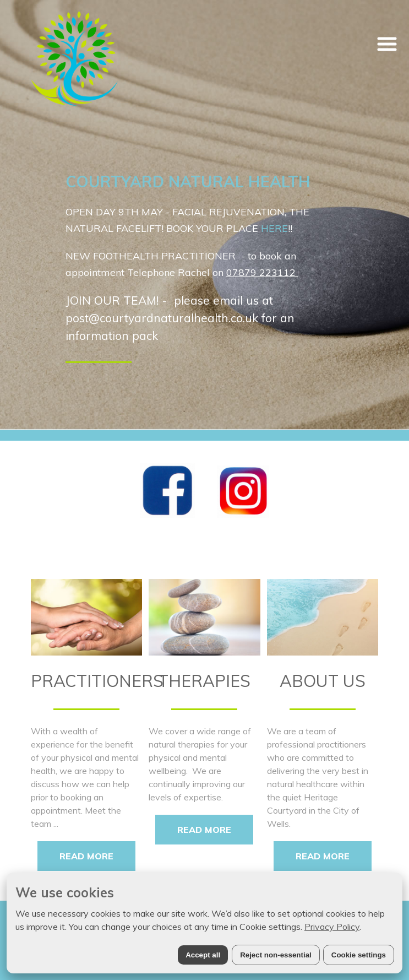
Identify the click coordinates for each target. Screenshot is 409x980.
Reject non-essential (276, 955)
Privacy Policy (332, 927)
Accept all (203, 955)
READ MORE (86, 856)
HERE (274, 228)
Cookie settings (359, 955)
